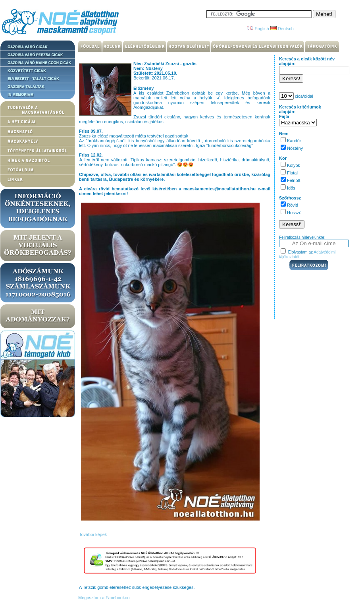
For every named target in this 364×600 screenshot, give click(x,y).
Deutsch (282, 29)
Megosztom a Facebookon (103, 598)
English (258, 29)
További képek (93, 534)
